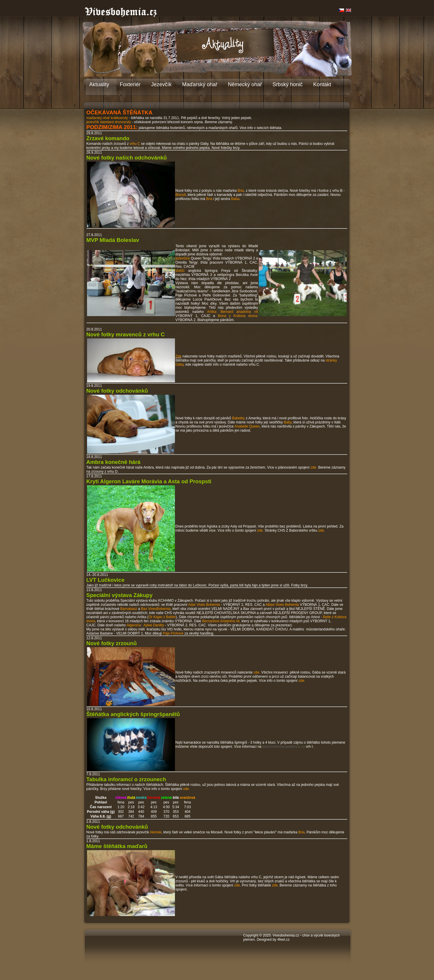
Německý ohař (245, 84)
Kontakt (322, 84)
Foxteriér (130, 84)
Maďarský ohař (200, 84)
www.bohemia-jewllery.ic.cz (284, 747)
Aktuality (99, 84)
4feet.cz (283, 940)
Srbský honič (288, 84)
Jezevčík (161, 84)
